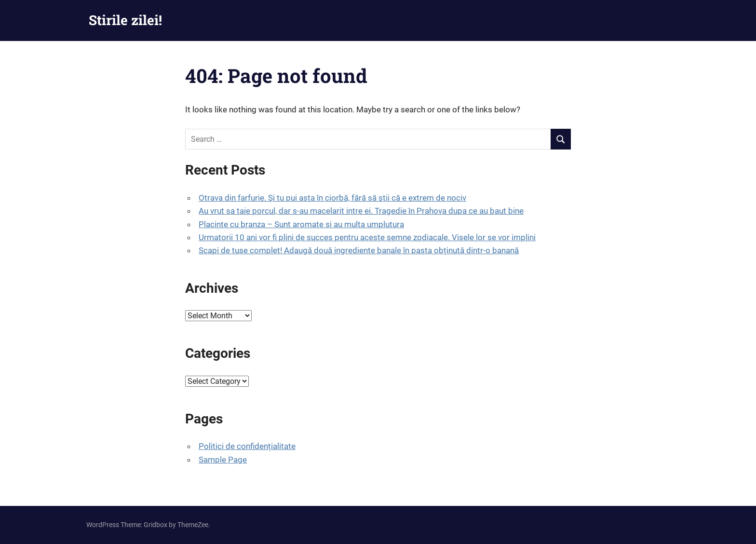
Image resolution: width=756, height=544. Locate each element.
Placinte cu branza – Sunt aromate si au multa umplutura (301, 224)
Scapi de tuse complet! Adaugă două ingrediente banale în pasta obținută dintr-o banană (359, 250)
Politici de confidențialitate (247, 446)
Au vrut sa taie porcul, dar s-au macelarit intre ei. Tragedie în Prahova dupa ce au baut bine (361, 211)
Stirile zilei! (125, 20)
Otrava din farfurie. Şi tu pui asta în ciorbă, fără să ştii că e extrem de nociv (332, 198)
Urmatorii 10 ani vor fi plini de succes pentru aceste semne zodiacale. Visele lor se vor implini (367, 237)
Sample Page (223, 460)
